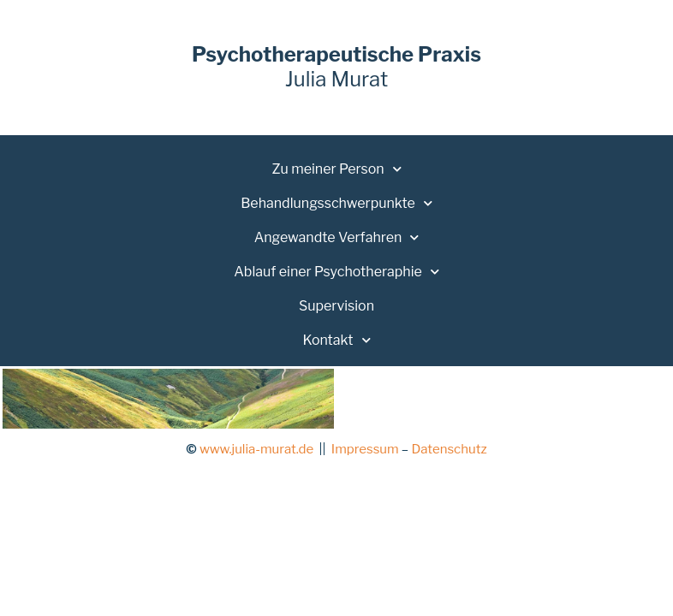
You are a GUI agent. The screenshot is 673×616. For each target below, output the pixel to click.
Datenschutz (449, 449)
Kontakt (336, 340)
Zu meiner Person (336, 169)
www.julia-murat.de (256, 449)
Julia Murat (336, 67)
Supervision (336, 306)
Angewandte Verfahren (337, 237)
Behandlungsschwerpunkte (336, 203)
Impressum (365, 449)
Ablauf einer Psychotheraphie (336, 272)
